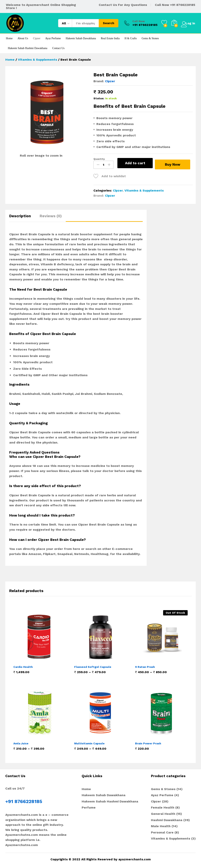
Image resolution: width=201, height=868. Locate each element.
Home (9, 38)
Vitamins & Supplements (144, 190)
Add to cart (135, 163)
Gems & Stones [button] (150, 38)
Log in (186, 23)
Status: (99, 98)
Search (105, 23)
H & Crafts (131, 38)
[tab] (22, 217)
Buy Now (174, 163)
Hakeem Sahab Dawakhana (81, 38)
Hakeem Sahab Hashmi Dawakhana (28, 48)
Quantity (99, 159)
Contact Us (58, 48)
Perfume (89, 807)
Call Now (135, 21)
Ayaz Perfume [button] (53, 38)
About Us (23, 38)
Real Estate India (110, 38)
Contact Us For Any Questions (123, 5)
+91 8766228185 (183, 5)
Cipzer (37, 38)
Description (20, 215)
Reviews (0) (51, 215)
